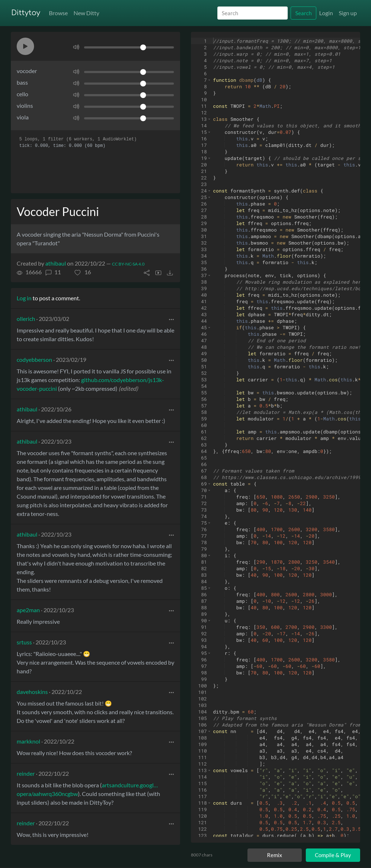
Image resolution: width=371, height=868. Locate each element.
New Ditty (86, 13)
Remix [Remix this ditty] (275, 855)
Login (326, 13)
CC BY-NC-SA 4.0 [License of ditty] (128, 264)
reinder (26, 773)
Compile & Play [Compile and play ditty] (333, 855)
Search (303, 13)
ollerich (26, 319)
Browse (58, 13)
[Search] (253, 13)
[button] (25, 46)
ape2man (28, 610)
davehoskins (32, 692)
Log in (24, 298)
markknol (28, 741)
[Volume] (129, 47)
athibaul (56, 263)
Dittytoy (26, 13)
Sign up (348, 13)
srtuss (24, 642)
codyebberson (34, 359)
